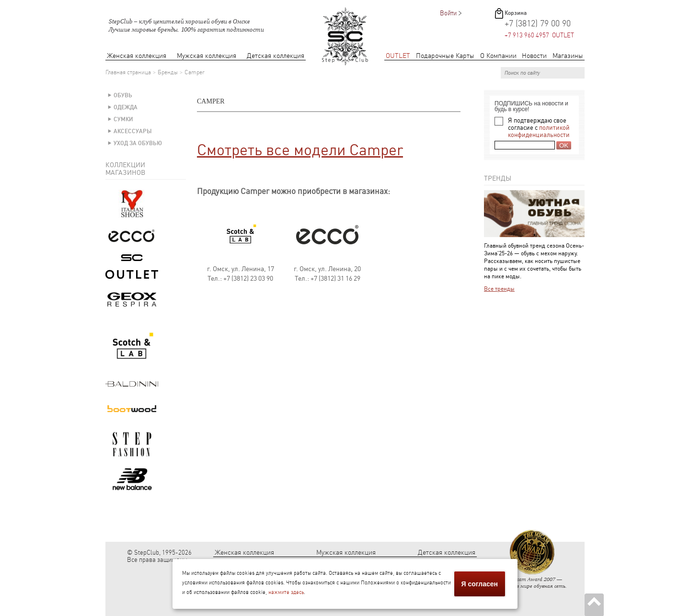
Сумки (123, 119)
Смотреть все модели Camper (300, 150)
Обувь (123, 95)
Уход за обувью (138, 143)
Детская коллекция (276, 56)
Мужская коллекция (207, 56)
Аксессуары (133, 131)
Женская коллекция (137, 56)
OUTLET (398, 56)
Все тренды (499, 289)
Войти (448, 13)
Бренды (168, 72)
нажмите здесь (286, 592)
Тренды (498, 178)
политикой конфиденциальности (539, 131)
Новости (534, 56)
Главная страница (128, 72)
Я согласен (480, 584)
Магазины (568, 56)
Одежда (126, 107)
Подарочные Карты (445, 56)
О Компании (498, 56)
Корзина (516, 13)
